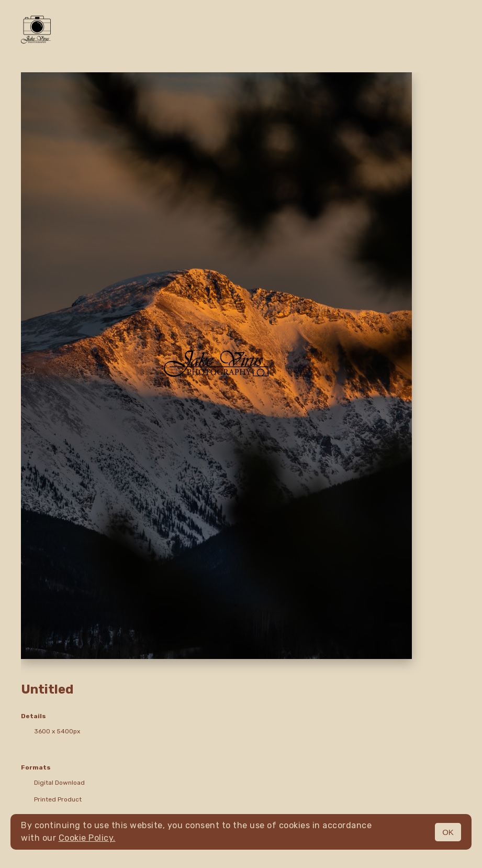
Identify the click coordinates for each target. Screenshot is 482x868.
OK (448, 832)
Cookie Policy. (87, 838)
